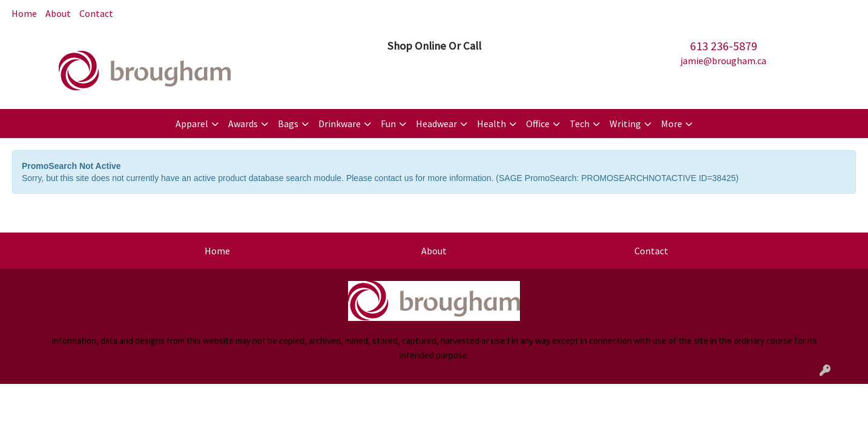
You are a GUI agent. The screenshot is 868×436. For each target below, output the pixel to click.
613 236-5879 (724, 46)
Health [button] (492, 124)
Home (24, 13)
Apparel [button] (192, 124)
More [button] (672, 124)
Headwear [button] (436, 124)
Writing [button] (625, 124)
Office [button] (538, 124)
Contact (96, 13)
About (58, 13)
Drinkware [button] (340, 124)
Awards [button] (243, 124)
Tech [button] (580, 124)
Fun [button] (388, 124)
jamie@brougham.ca (723, 61)
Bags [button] (288, 124)
